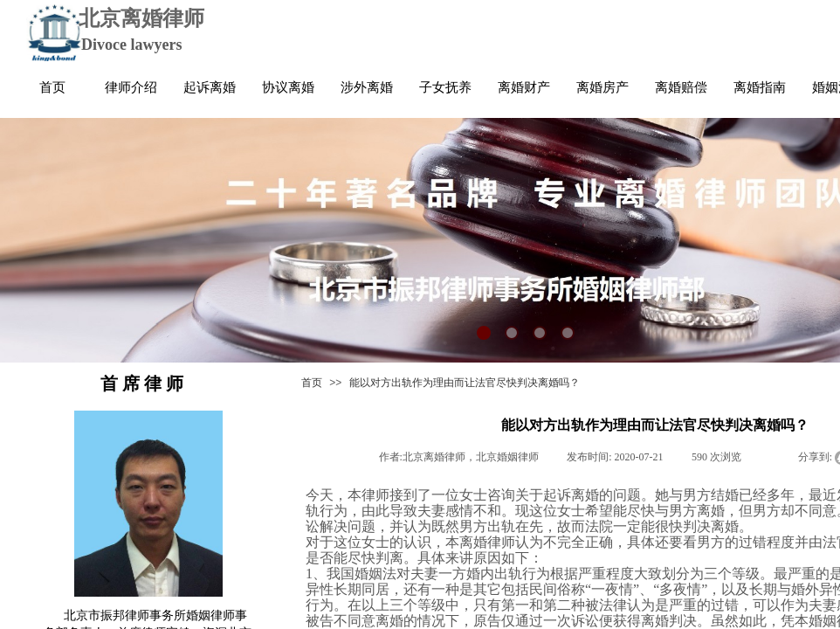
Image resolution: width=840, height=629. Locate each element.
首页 (312, 383)
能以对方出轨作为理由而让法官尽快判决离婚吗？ (465, 383)
